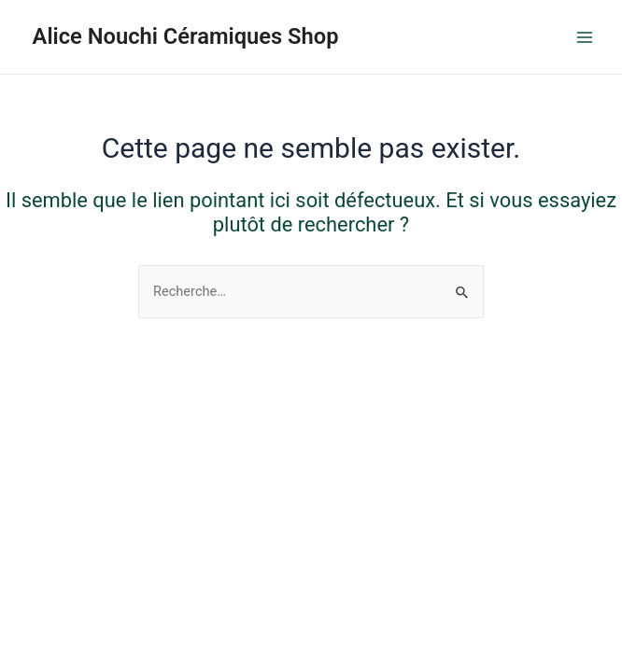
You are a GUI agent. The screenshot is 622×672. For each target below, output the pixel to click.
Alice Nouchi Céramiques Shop (186, 36)
